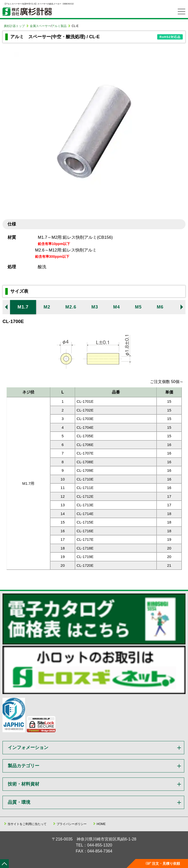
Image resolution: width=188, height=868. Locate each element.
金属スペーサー (40, 26)
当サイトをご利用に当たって (27, 824)
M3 (95, 307)
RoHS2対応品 (170, 37)
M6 (160, 307)
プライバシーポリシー (72, 824)
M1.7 (23, 307)
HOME (101, 824)
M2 (47, 307)
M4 (117, 307)
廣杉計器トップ (14, 26)
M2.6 (71, 307)
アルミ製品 (59, 26)
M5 (138, 307)
